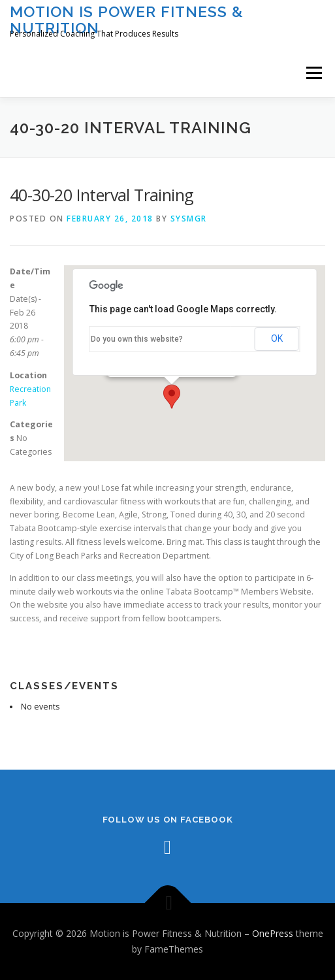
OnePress (273, 933)
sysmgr (189, 219)
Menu (313, 73)
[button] (172, 397)
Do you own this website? (137, 339)
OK (277, 338)
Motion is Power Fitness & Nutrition (127, 19)
